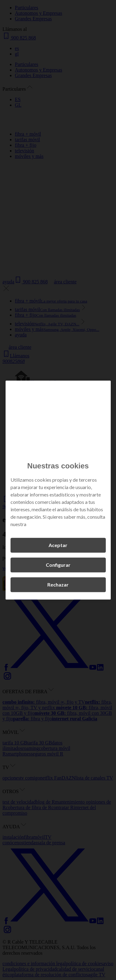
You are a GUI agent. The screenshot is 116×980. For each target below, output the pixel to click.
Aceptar (58, 545)
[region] (58, 490)
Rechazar (58, 585)
